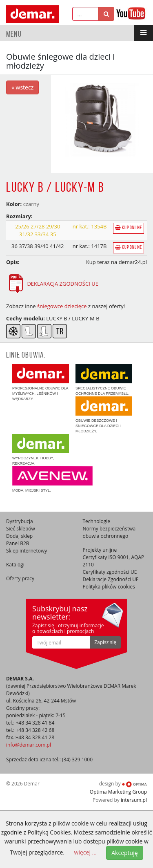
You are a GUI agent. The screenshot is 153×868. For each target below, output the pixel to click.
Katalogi (15, 565)
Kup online (129, 228)
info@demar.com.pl (29, 745)
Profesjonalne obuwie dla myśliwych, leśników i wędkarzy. (41, 383)
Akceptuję (124, 853)
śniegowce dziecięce (62, 306)
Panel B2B (18, 543)
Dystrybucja (20, 521)
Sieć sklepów (21, 529)
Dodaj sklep (19, 536)
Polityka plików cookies (109, 587)
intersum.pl (134, 800)
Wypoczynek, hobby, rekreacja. (41, 450)
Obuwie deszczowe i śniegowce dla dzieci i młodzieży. (104, 415)
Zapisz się (105, 642)
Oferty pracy (20, 578)
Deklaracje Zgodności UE (111, 579)
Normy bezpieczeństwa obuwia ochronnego (109, 532)
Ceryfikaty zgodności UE (110, 572)
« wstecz (22, 87)
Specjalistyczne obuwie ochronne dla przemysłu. (104, 380)
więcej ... (85, 852)
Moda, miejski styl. (52, 479)
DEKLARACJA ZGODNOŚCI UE (52, 284)
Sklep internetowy (27, 551)
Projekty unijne (100, 550)
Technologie (97, 521)
